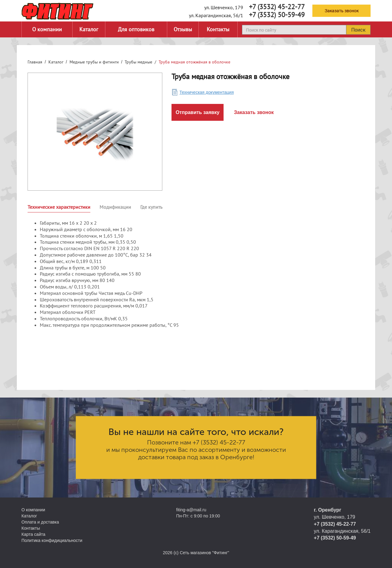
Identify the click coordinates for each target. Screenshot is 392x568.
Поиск (358, 30)
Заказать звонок (342, 11)
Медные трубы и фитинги (94, 62)
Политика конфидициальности (52, 540)
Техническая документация (207, 92)
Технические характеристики (59, 207)
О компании (47, 29)
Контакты (218, 29)
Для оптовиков (136, 29)
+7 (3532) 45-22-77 (277, 7)
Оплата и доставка (40, 522)
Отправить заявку (197, 112)
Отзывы (183, 29)
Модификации (115, 207)
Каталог (89, 29)
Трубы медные (138, 62)
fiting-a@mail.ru (191, 510)
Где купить (151, 207)
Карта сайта (33, 534)
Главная (35, 62)
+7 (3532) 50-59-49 (277, 15)
